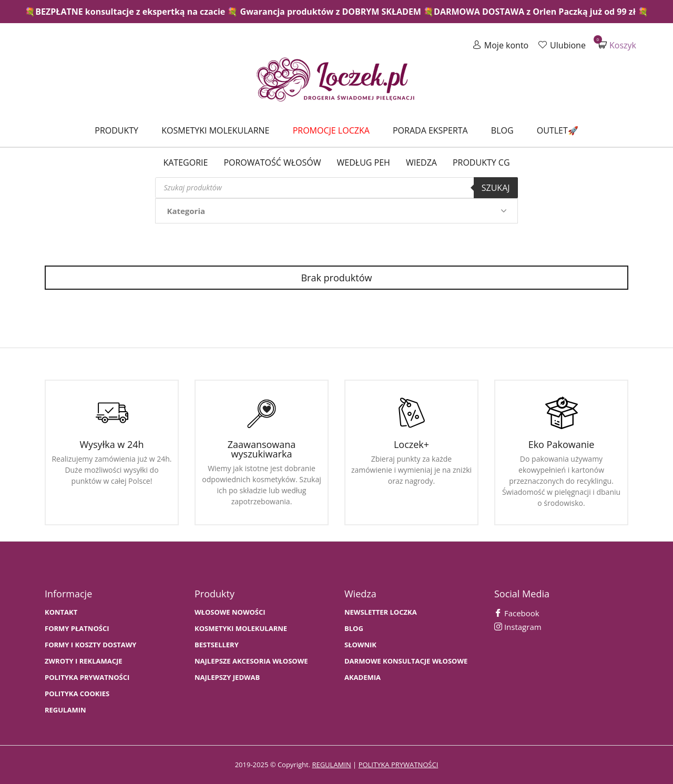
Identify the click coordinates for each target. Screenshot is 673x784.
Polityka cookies (77, 694)
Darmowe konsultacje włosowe (406, 661)
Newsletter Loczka (381, 612)
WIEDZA (421, 162)
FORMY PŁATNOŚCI (77, 629)
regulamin (331, 765)
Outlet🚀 (558, 130)
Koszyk (617, 45)
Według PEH (364, 162)
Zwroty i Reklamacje (84, 661)
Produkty (116, 130)
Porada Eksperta (430, 130)
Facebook (517, 613)
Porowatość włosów (272, 162)
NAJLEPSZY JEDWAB (227, 678)
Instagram (518, 627)
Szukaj (496, 188)
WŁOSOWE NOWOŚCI (230, 612)
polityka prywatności (399, 765)
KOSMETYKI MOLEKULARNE (241, 629)
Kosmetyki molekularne (215, 130)
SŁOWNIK (360, 645)
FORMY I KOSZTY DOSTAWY (90, 645)
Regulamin (65, 710)
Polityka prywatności (87, 678)
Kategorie (185, 162)
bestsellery (217, 645)
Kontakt (61, 612)
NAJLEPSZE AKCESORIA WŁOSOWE (251, 661)
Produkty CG (481, 162)
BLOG (354, 629)
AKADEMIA (363, 678)
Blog (502, 130)
